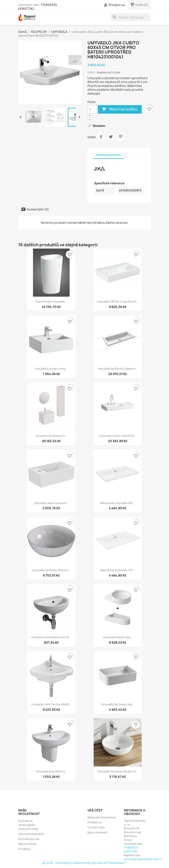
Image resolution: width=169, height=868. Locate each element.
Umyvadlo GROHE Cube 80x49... (118, 302)
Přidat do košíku (120, 109)
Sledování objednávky (102, 817)
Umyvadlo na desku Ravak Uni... (118, 771)
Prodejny (24, 849)
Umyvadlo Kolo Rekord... (51, 771)
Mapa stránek (27, 844)
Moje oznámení (97, 832)
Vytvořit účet (96, 827)
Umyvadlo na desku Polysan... (51, 570)
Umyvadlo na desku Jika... (118, 704)
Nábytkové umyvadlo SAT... (118, 503)
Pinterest (121, 137)
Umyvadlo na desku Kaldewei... (118, 369)
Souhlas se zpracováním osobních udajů (28, 825)
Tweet (111, 137)
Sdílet (101, 137)
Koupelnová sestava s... (51, 436)
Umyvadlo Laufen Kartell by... (118, 436)
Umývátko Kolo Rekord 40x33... (51, 637)
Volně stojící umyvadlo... (51, 302)
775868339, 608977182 (131, 849)
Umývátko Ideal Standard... (51, 503)
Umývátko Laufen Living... (51, 369)
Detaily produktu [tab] (108, 155)
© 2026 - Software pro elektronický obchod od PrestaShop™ (84, 863)
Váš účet (95, 810)
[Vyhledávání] (131, 17)
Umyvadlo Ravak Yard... (118, 637)
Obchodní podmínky (31, 834)
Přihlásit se (95, 822)
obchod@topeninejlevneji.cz (143, 859)
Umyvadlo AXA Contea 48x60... (51, 704)
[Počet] (92, 109)
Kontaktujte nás (29, 839)
